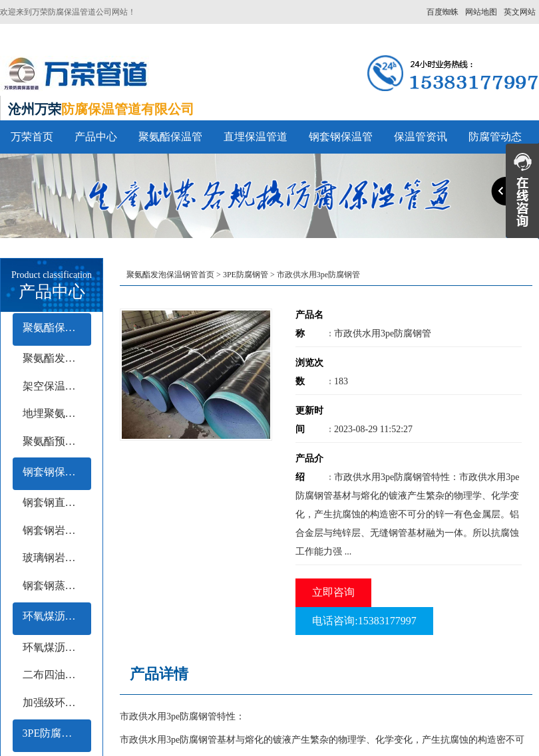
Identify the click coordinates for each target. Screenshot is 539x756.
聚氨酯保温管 (170, 137)
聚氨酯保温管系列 (57, 327)
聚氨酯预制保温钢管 (57, 441)
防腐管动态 (495, 137)
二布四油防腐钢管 (57, 675)
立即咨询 (333, 592)
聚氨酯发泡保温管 (57, 358)
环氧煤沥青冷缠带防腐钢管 (57, 647)
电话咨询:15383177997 (364, 621)
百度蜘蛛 (443, 12)
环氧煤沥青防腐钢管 (57, 616)
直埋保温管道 (256, 137)
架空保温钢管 (55, 386)
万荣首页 (32, 137)
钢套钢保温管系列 (57, 472)
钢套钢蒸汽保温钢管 (57, 585)
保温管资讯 (421, 137)
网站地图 (481, 12)
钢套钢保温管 (341, 137)
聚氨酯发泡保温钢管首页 (170, 275)
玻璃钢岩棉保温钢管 (57, 558)
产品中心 (96, 137)
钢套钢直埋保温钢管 (57, 502)
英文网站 (520, 12)
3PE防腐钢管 (53, 733)
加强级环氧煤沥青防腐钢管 (57, 702)
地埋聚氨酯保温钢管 (57, 413)
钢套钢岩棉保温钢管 (57, 530)
